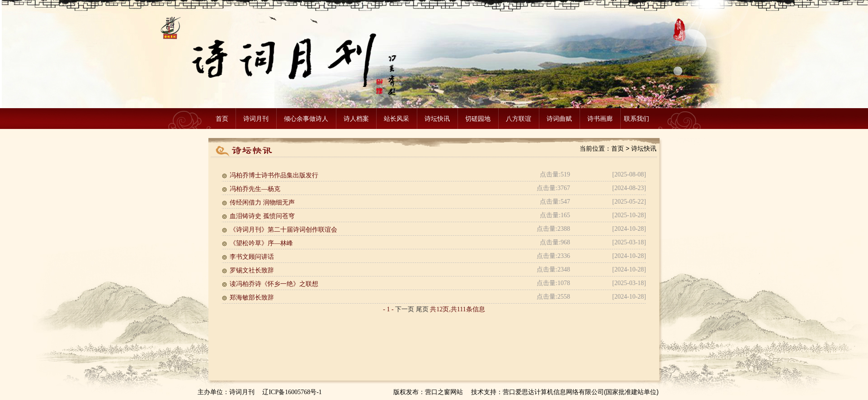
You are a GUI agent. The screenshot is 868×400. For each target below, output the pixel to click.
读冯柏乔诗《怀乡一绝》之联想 (274, 284)
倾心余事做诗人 (306, 119)
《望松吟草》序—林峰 (261, 243)
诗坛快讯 (437, 119)
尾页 (422, 309)
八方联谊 (519, 119)
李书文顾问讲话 (252, 257)
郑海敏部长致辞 (252, 298)
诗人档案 (356, 119)
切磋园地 (478, 119)
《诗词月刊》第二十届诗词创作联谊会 (283, 230)
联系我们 (637, 119)
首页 (222, 119)
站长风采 (396, 119)
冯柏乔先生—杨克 (255, 189)
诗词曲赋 (559, 119)
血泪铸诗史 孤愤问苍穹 (262, 216)
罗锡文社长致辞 (252, 270)
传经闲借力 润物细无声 (262, 202)
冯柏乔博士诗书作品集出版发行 (274, 175)
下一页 (405, 309)
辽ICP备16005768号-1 (292, 392)
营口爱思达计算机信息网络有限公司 (553, 392)
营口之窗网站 (444, 392)
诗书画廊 (600, 119)
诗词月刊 (256, 119)
